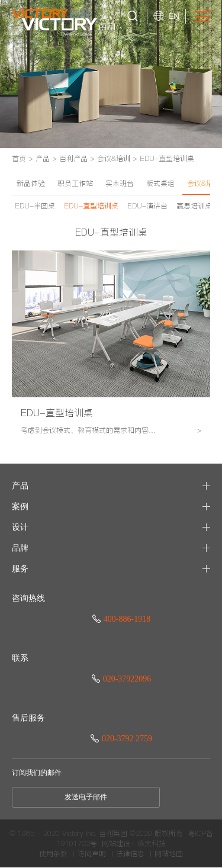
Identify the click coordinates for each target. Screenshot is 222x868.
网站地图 (169, 854)
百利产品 (73, 158)
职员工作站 (75, 183)
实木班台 (120, 183)
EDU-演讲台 (147, 206)
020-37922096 (122, 679)
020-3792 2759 (121, 739)
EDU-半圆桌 (35, 206)
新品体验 (31, 183)
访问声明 (92, 854)
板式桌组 (160, 183)
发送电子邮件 (86, 797)
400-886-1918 (121, 619)
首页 (19, 158)
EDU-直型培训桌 (167, 158)
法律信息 (130, 854)
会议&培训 (114, 158)
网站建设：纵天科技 (134, 843)
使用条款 (53, 854)
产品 (43, 158)
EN (174, 16)
